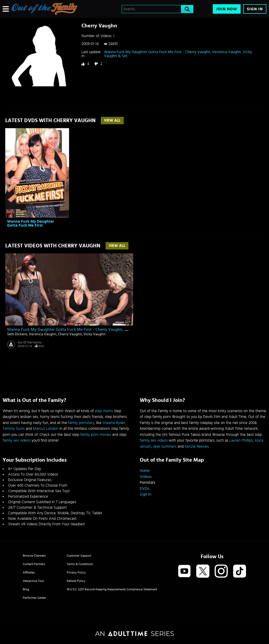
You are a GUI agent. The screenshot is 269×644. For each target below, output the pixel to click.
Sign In (255, 9)
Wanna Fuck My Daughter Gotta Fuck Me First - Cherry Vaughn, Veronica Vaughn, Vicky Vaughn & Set (178, 54)
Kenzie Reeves (197, 446)
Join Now (227, 9)
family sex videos (17, 440)
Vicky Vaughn (95, 334)
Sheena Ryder (114, 423)
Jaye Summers (165, 446)
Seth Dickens (17, 334)
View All (112, 121)
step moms (104, 411)
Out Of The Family (30, 342)
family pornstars (81, 423)
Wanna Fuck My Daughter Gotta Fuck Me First (31, 223)
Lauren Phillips (241, 440)
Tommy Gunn (14, 429)
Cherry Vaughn (70, 334)
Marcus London (46, 429)
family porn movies (96, 435)
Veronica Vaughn (43, 334)
